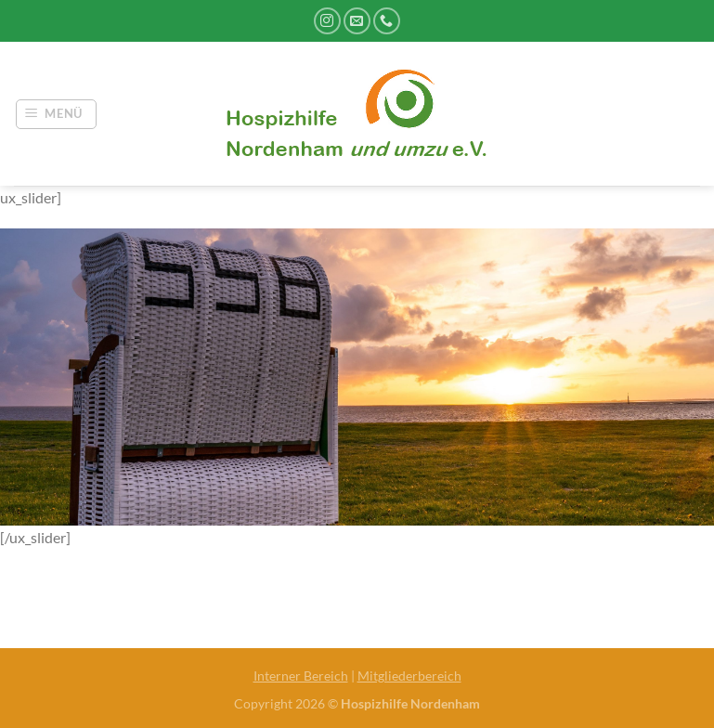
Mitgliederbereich (409, 676)
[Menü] (57, 114)
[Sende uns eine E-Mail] (357, 21)
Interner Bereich (301, 676)
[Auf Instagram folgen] (327, 21)
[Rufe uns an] (387, 21)
